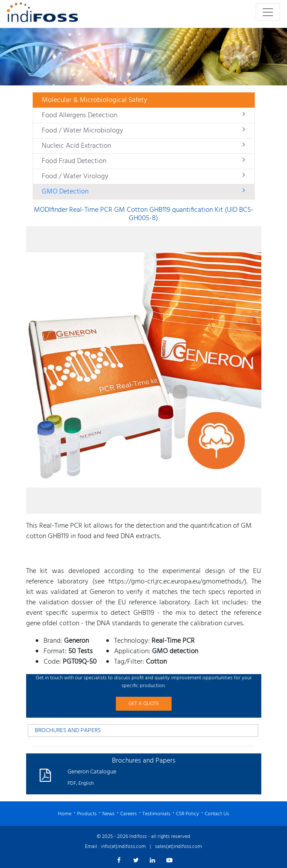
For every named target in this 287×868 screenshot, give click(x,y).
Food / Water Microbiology (143, 131)
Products (87, 814)
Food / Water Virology (143, 176)
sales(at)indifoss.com (179, 847)
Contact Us (217, 814)
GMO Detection (143, 192)
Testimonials (156, 814)
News (108, 814)
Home (65, 814)
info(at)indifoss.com (123, 847)
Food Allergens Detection (143, 115)
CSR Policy (187, 814)
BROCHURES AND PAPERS (68, 731)
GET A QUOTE (144, 704)
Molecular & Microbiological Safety (95, 100)
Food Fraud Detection (143, 161)
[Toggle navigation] (268, 12)
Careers (128, 814)
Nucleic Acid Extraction (143, 146)
